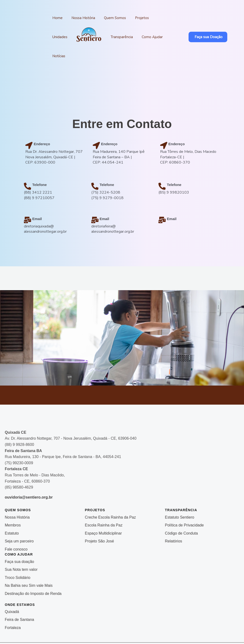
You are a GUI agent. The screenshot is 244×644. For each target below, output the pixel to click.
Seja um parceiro (19, 522)
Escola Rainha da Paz (104, 506)
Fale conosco (16, 530)
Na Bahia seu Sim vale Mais (29, 566)
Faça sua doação (19, 543)
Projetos (131, 18)
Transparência (96, 37)
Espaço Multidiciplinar (103, 514)
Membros (13, 506)
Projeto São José (100, 522)
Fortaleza (13, 609)
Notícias (146, 37)
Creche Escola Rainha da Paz (110, 498)
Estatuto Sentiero (180, 498)
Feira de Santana (19, 600)
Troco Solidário (18, 559)
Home (56, 18)
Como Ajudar (124, 37)
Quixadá (12, 593)
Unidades (151, 18)
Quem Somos (107, 18)
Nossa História (79, 18)
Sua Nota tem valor (21, 550)
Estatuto (12, 514)
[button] (205, 27)
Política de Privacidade (184, 506)
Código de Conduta (181, 514)
